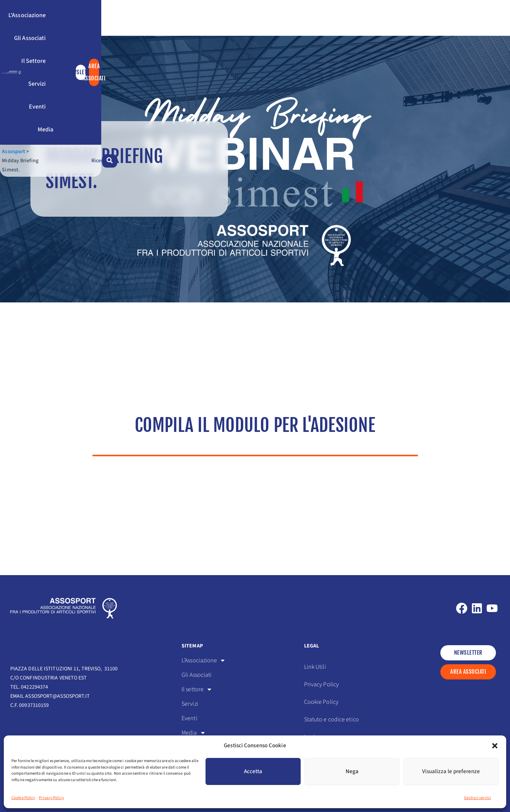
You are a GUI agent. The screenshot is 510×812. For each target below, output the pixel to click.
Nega (352, 771)
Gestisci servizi (477, 798)
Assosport (22, 64)
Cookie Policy (23, 798)
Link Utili (315, 667)
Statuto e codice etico (331, 719)
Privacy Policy (51, 798)
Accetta (253, 771)
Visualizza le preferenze (451, 771)
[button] (495, 746)
